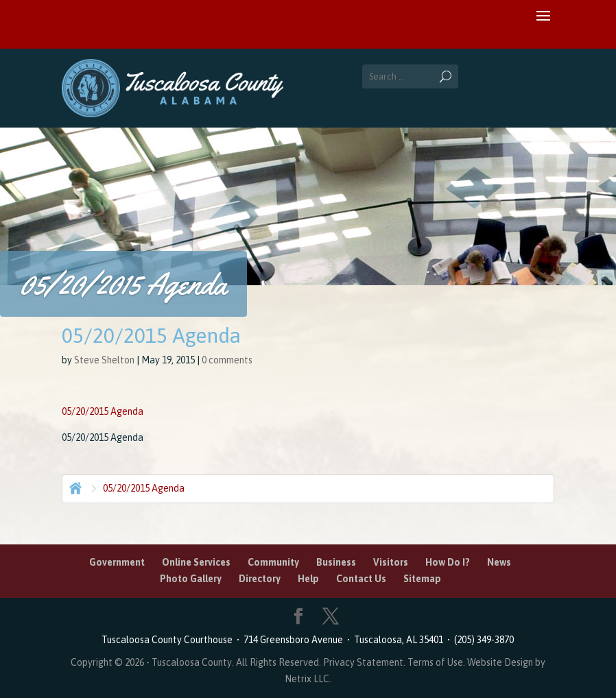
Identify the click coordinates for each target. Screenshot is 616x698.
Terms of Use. (437, 662)
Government (117, 562)
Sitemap (422, 579)
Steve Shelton (104, 360)
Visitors (391, 562)
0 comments (227, 360)
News (499, 562)
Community (273, 562)
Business (336, 562)
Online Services (196, 562)
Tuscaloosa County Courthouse (169, 640)
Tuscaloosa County (192, 662)
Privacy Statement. (364, 662)
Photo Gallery (191, 579)
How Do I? (448, 562)
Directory (260, 579)
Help (308, 579)
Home (74, 487)
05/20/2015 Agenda (103, 411)
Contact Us (361, 579)
